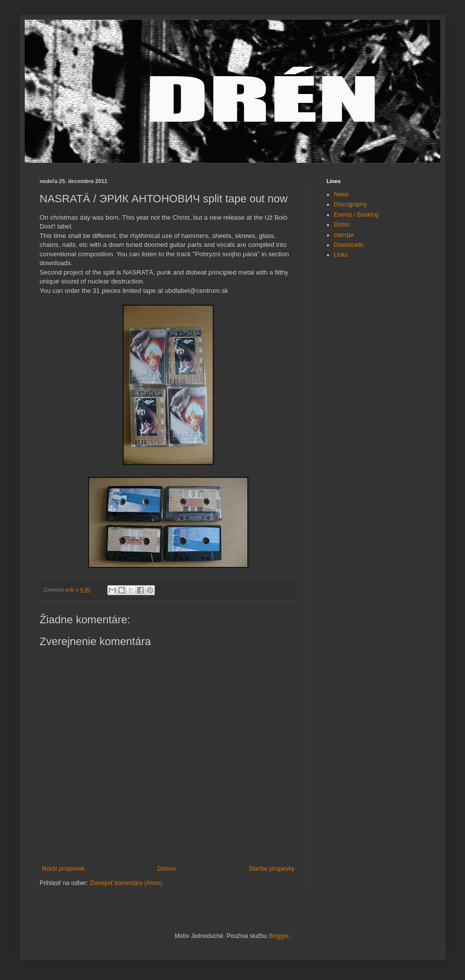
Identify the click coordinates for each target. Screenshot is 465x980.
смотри (344, 235)
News (341, 194)
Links (341, 255)
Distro (342, 225)
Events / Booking (356, 215)
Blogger (279, 936)
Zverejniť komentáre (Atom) (126, 883)
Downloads (349, 245)
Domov (167, 869)
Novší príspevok (63, 869)
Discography (350, 204)
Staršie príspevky (272, 869)
